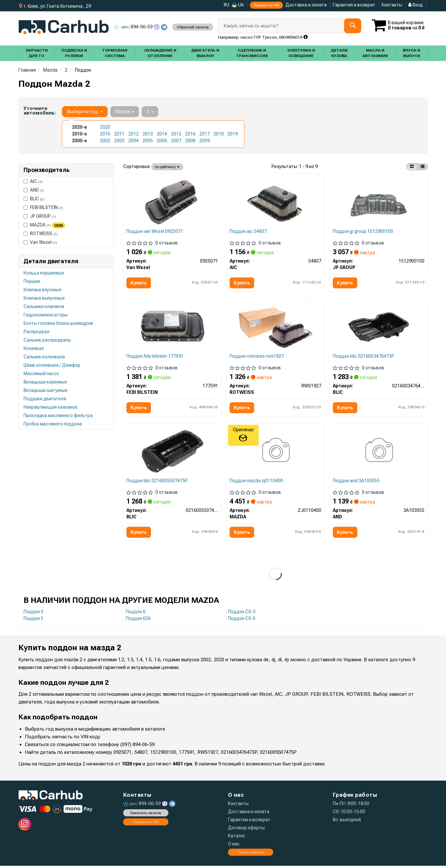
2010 (105, 134)
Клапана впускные (43, 290)
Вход (416, 5)
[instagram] (25, 826)
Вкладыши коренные (45, 382)
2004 (134, 141)
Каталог (237, 838)
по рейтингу (167, 167)
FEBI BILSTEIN (43, 207)
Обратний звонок (193, 27)
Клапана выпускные (44, 298)
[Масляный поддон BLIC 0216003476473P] (379, 327)
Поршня (32, 281)
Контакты (392, 5)
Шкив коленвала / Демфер (52, 365)
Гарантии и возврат (249, 822)
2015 (176, 134)
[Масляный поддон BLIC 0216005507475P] (172, 453)
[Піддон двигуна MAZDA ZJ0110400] (275, 453)
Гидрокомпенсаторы (46, 315)
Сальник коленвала (44, 357)
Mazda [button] (125, 112)
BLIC (34, 199)
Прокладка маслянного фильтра (58, 415)
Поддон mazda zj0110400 (257, 483)
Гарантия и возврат (354, 5)
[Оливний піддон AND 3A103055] (378, 453)
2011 (119, 134)
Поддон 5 (33, 621)
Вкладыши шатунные (46, 390)
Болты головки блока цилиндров (58, 323)
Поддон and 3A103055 (357, 483)
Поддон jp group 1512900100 (363, 232)
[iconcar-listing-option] (422, 167)
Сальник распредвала (47, 340)
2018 (219, 134)
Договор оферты (246, 830)
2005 (148, 141)
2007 (176, 141)
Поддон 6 (136, 614)
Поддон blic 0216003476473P (364, 357)
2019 (233, 134)
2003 (119, 141)
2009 (204, 141)
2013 (148, 134)
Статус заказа (251, 854)
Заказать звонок (146, 815)
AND (34, 190)
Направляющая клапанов (50, 407)
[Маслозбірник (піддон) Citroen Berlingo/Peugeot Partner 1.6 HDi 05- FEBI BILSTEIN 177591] (172, 327)
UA (238, 5)
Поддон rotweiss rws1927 (257, 357)
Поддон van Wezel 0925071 (155, 232)
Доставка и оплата (306, 5)
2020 (105, 127)
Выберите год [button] (85, 112)
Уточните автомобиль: (40, 111)
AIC (33, 181)
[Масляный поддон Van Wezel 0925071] (172, 202)
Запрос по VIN (266, 5)
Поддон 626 (138, 621)
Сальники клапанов (44, 306)
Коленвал (34, 348)
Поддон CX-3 (242, 614)
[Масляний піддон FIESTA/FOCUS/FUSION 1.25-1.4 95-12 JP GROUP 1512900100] (379, 202)
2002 (105, 141)
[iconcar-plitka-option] (412, 167)
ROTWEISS (41, 234)
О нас (234, 846)
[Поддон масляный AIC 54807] (275, 202)
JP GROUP (40, 216)
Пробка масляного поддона (53, 424)
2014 (162, 134)
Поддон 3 (33, 614)
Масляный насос (41, 374)
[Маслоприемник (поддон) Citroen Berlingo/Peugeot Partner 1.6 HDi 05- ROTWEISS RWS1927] (275, 327)
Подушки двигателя (45, 399)
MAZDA (44, 225)
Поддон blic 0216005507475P (157, 483)
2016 (190, 134)
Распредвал (36, 332)
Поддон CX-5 (242, 621)
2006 (162, 141)
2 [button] (150, 112)
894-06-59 (134, 27)
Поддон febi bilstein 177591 (155, 357)
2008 (190, 141)
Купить (139, 283)
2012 (134, 134)
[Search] (352, 26)
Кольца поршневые (44, 273)
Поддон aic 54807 (248, 232)
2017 (204, 134)
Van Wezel (40, 242)
